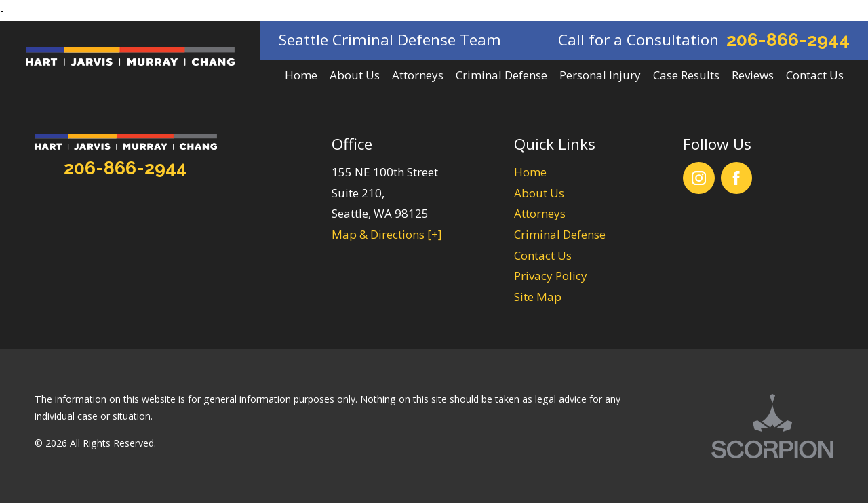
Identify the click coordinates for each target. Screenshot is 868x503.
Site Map (538, 297)
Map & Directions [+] (387, 234)
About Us (539, 193)
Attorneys (540, 213)
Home (530, 172)
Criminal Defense (560, 234)
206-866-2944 (788, 40)
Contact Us (543, 255)
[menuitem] (301, 76)
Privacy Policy (551, 276)
